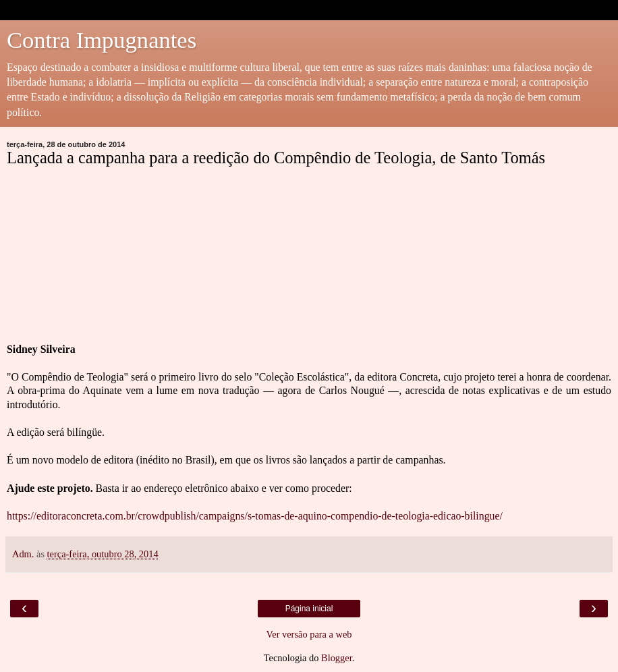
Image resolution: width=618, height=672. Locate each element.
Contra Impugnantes (102, 40)
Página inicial (309, 609)
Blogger (337, 658)
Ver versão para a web (309, 634)
